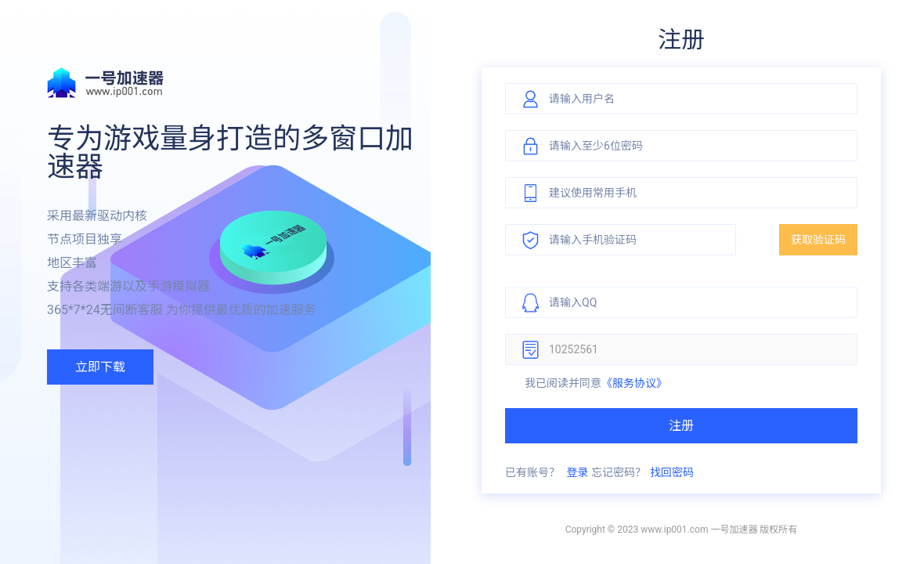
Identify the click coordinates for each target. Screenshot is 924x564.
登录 (577, 472)
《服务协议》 (634, 383)
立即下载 (100, 367)
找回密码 (672, 472)
